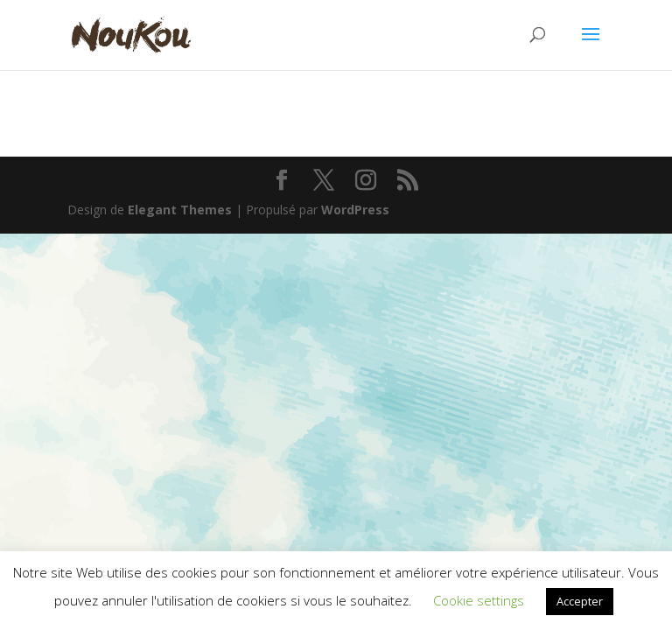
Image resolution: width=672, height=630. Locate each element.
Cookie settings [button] (479, 600)
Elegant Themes (180, 210)
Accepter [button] (580, 601)
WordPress (355, 210)
